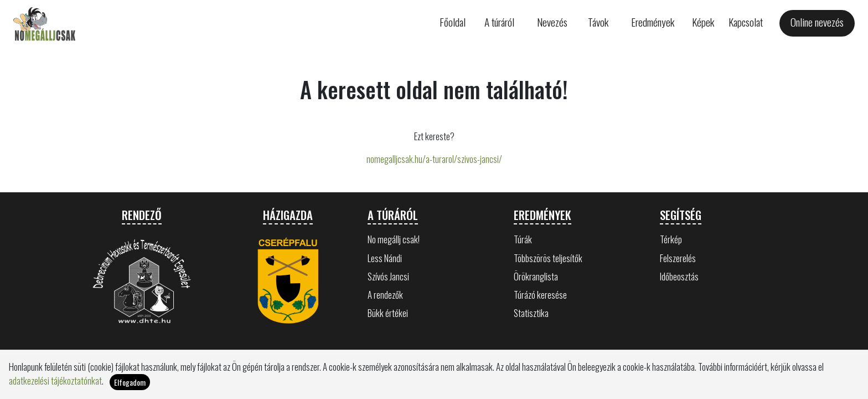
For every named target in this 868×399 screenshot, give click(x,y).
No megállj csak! (394, 239)
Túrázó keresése (540, 295)
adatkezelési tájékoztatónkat (55, 380)
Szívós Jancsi (388, 276)
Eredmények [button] (653, 22)
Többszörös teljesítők (548, 258)
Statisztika (531, 313)
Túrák (523, 239)
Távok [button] (598, 22)
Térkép (671, 239)
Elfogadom (130, 382)
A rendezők (385, 295)
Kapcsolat (746, 22)
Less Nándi (385, 258)
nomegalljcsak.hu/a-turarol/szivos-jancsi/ (434, 159)
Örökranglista (536, 276)
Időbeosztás (679, 276)
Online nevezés (817, 22)
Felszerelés (678, 258)
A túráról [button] (499, 22)
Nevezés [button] (552, 22)
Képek (703, 22)
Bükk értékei (388, 313)
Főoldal (453, 22)
